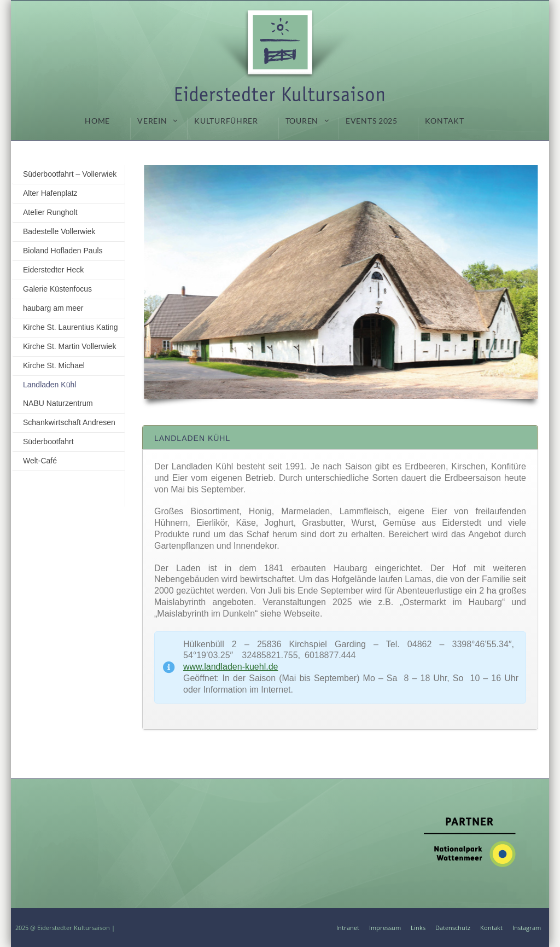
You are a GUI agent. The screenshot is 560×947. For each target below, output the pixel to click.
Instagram (527, 928)
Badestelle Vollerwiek (59, 231)
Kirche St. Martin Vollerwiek (69, 346)
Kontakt (491, 928)
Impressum (385, 928)
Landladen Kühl (49, 385)
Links (418, 928)
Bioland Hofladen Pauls (63, 251)
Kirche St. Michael (54, 365)
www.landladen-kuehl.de (231, 667)
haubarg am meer (53, 308)
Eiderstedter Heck (53, 270)
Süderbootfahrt (48, 441)
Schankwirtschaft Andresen (69, 422)
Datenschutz (453, 928)
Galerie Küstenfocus (57, 289)
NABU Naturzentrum (58, 403)
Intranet (348, 928)
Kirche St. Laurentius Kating (71, 327)
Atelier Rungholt (50, 212)
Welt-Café (40, 461)
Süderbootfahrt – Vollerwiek (70, 174)
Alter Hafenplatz (50, 193)
